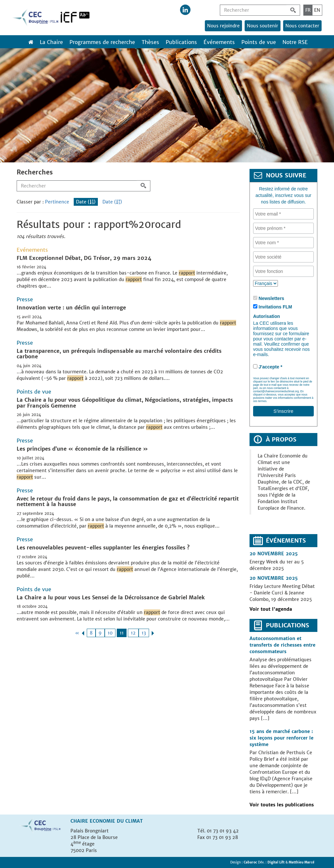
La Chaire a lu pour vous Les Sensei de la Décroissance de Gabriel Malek (111, 597)
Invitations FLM (275, 307)
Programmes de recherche (102, 42)
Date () (86, 202)
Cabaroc (251, 862)
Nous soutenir (263, 26)
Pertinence (57, 202)
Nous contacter (302, 26)
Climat (134, 821)
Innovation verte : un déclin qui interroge (71, 307)
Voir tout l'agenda (271, 609)
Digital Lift (276, 862)
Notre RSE (295, 42)
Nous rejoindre (223, 26)
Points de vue (259, 42)
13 (144, 633)
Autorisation (266, 316)
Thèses (150, 42)
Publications (181, 42)
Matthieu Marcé (302, 862)
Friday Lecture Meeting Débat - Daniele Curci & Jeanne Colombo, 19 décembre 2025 (282, 593)
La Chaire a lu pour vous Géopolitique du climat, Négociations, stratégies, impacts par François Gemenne (125, 403)
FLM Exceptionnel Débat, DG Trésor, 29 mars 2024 (84, 258)
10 (110, 633)
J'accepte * (271, 367)
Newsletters (272, 298)
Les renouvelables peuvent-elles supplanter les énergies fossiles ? (103, 547)
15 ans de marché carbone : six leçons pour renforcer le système (281, 738)
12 (133, 633)
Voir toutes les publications (282, 805)
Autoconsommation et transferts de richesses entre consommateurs (282, 645)
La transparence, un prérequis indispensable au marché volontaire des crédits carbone (119, 354)
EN (317, 10)
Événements (219, 42)
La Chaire (51, 42)
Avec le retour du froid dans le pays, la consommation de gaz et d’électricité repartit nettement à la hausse (128, 501)
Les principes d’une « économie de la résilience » (82, 449)
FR (308, 10)
